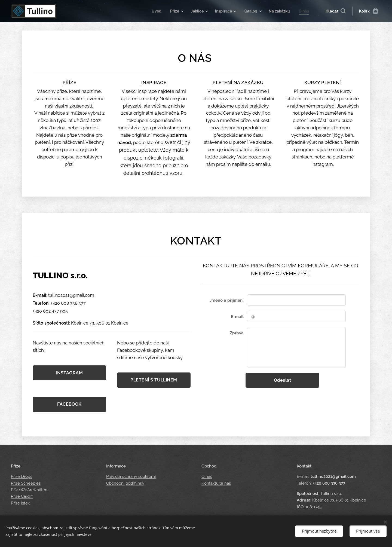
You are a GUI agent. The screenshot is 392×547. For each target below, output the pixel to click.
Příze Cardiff (22, 497)
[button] (336, 11)
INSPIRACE (154, 82)
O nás (207, 477)
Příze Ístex (20, 503)
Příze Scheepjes (26, 483)
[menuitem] (151, 11)
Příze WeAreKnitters (30, 490)
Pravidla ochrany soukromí (131, 477)
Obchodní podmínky (125, 483)
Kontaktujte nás (216, 483)
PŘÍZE (69, 82)
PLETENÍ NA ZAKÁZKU (238, 82)
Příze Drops (22, 477)
